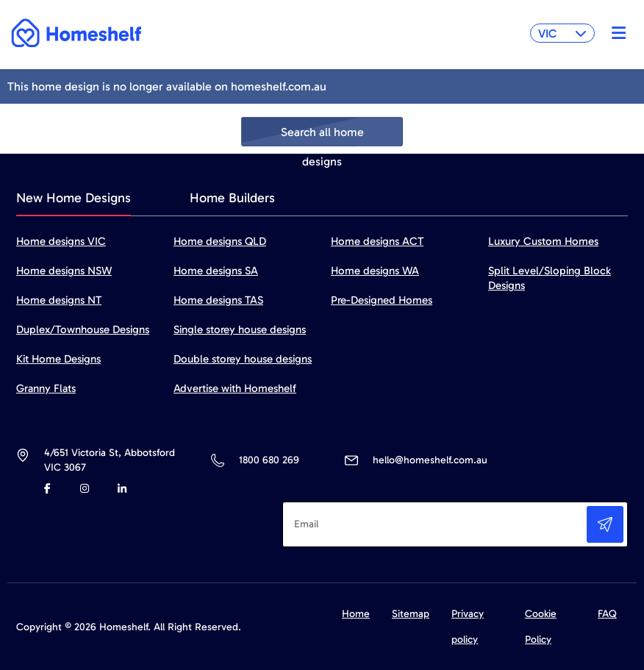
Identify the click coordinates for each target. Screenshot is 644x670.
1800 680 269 (269, 460)
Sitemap (411, 614)
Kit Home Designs (58, 359)
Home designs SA (216, 271)
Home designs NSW (64, 271)
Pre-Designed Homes (382, 300)
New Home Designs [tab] (74, 198)
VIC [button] (562, 33)
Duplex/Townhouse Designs (83, 329)
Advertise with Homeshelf (235, 388)
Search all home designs (322, 136)
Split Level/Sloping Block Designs (550, 278)
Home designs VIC (61, 241)
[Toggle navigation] (615, 33)
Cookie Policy (541, 627)
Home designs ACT (377, 241)
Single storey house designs (240, 329)
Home (356, 614)
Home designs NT (59, 300)
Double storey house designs (243, 359)
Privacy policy (468, 627)
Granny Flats (46, 388)
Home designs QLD (220, 241)
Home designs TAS (218, 300)
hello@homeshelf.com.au (430, 460)
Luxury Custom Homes (543, 241)
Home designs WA (375, 271)
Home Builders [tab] (232, 198)
